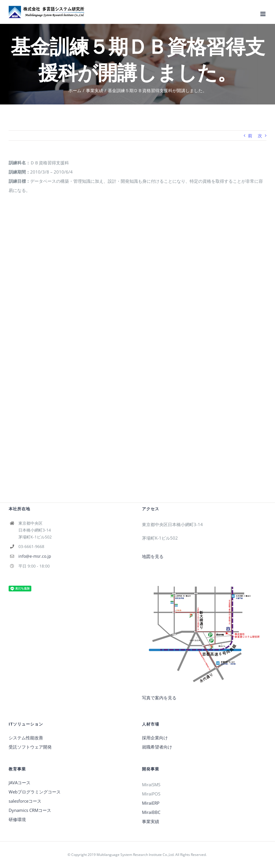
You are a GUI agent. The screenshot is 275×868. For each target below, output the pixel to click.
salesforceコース (25, 801)
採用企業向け (155, 738)
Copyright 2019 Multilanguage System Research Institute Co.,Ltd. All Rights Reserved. (139, 855)
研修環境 (17, 819)
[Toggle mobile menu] (263, 14)
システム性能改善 (26, 738)
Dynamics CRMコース (30, 810)
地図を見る (153, 556)
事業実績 (151, 821)
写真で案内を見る (159, 698)
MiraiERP (151, 803)
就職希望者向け (157, 747)
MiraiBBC (151, 812)
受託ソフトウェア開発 (30, 747)
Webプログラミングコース (35, 792)
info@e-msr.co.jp (35, 556)
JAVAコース (20, 783)
